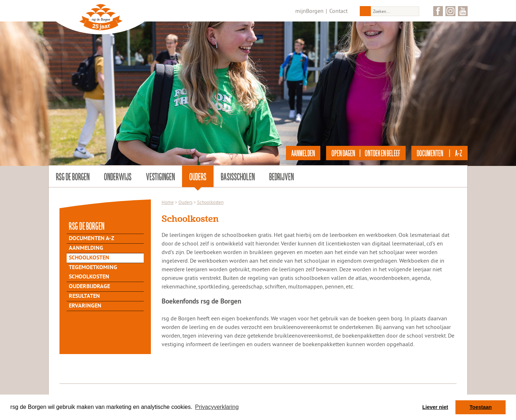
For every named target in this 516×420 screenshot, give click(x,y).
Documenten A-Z (92, 239)
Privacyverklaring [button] (217, 407)
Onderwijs (118, 176)
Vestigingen (160, 176)
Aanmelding (86, 248)
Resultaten (84, 296)
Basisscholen (238, 176)
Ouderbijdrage (89, 287)
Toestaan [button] (481, 407)
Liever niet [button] (435, 407)
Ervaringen (85, 306)
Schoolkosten (89, 258)
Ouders (198, 176)
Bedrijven (281, 176)
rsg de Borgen (73, 176)
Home (168, 202)
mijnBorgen (309, 11)
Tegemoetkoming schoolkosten (93, 272)
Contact (338, 11)
